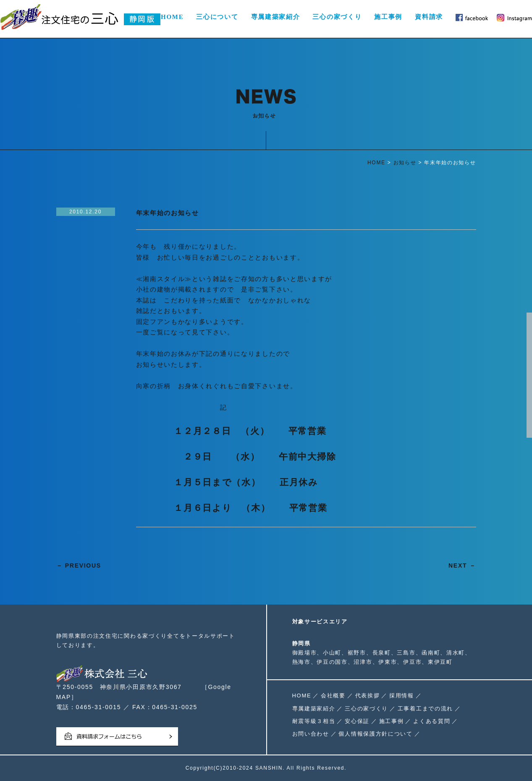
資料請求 (429, 17)
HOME (172, 17)
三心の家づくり (337, 17)
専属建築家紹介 (276, 17)
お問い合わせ (311, 734)
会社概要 (333, 696)
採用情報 (402, 696)
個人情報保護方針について (375, 734)
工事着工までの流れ (425, 709)
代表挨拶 (368, 696)
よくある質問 (432, 721)
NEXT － (462, 565)
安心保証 (357, 721)
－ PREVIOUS (79, 565)
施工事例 (388, 17)
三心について (217, 17)
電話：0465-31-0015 (89, 707)
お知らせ (405, 163)
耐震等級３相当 (314, 721)
